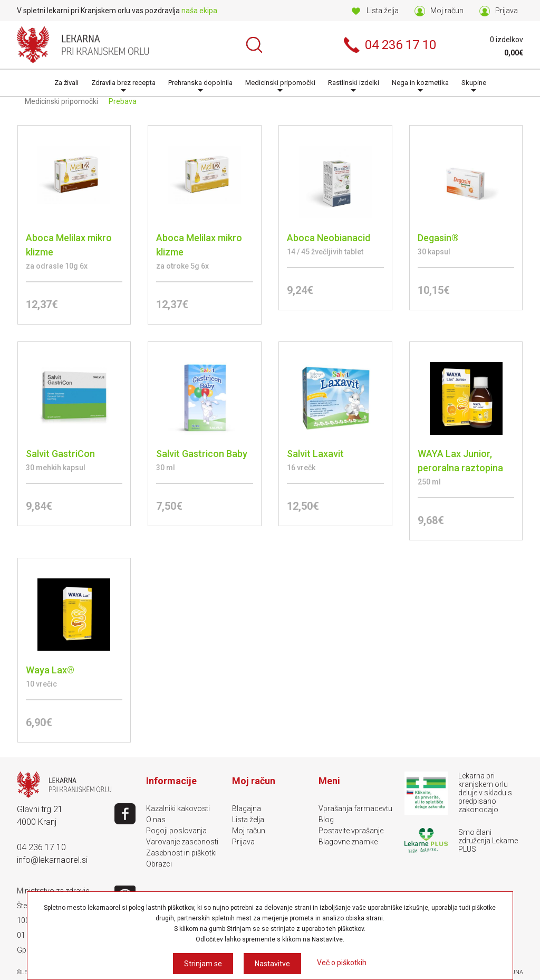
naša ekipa (199, 11)
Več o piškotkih (342, 963)
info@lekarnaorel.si (52, 860)
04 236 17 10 (41, 847)
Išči (254, 45)
